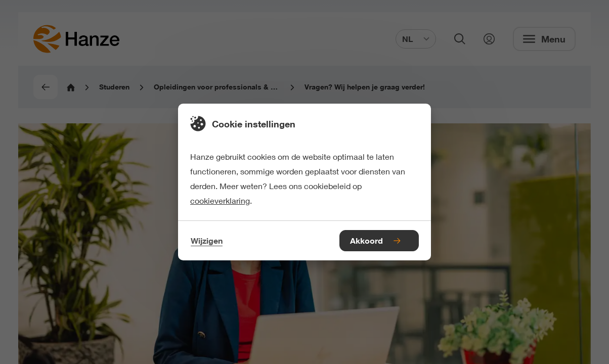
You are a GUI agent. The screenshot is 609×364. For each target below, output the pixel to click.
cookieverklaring (220, 200)
